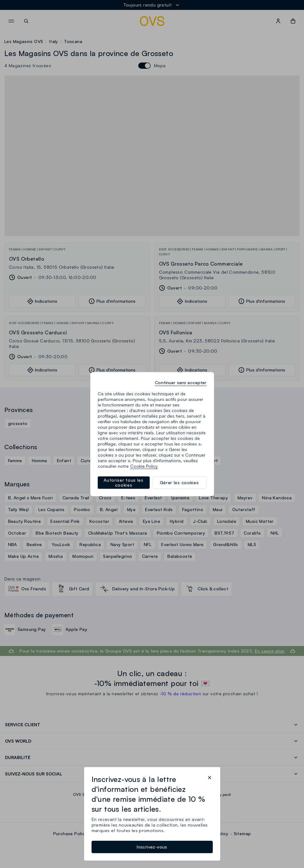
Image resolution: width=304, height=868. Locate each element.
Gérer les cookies (179, 482)
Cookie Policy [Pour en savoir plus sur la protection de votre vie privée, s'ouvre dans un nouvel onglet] (144, 466)
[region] (152, 434)
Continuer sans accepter (181, 382)
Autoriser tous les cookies (124, 482)
